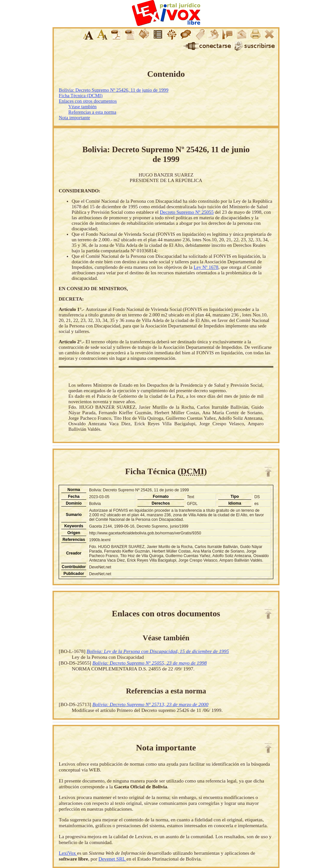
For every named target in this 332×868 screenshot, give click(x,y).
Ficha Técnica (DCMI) (81, 96)
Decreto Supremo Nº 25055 (187, 212)
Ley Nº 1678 (206, 267)
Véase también (83, 107)
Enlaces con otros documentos (88, 101)
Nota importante (74, 118)
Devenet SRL (113, 859)
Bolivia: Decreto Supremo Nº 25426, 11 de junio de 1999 (113, 90)
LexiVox (68, 853)
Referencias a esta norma (92, 112)
